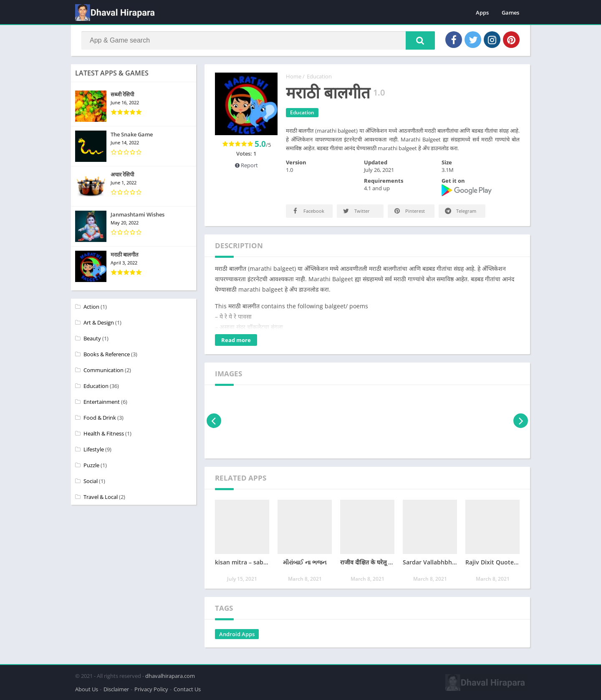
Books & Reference (107, 354)
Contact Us (187, 689)
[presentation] (214, 421)
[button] (420, 40)
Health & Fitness (104, 433)
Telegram (460, 211)
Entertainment (102, 402)
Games (510, 13)
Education (319, 76)
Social (91, 481)
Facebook (308, 211)
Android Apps (237, 634)
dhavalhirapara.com (170, 676)
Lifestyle (94, 449)
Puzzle (91, 465)
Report (246, 165)
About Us (87, 689)
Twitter (356, 211)
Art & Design (99, 322)
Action (91, 307)
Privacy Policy (151, 689)
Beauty (92, 338)
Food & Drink (100, 418)
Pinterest (409, 211)
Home (294, 76)
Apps (482, 13)
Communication (104, 370)
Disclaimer (116, 689)
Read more (236, 340)
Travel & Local (101, 497)
